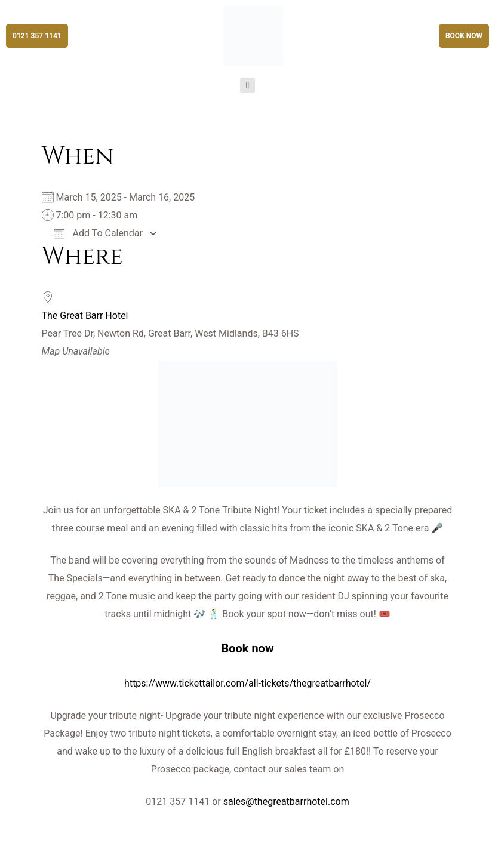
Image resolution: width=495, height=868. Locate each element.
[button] (37, 36)
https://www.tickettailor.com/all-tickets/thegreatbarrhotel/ (247, 683)
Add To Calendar (98, 233)
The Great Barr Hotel (85, 316)
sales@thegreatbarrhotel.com (286, 801)
